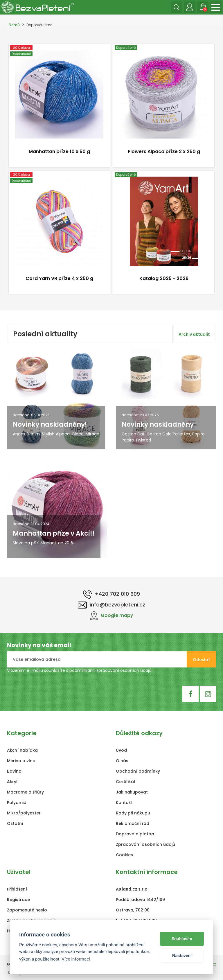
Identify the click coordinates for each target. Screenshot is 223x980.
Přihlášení (17, 889)
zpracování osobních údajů (124, 670)
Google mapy (111, 615)
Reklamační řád (133, 823)
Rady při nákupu (133, 813)
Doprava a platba (135, 834)
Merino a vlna (21, 761)
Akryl (12, 782)
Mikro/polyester (24, 813)
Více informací (76, 959)
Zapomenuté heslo (27, 910)
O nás (122, 761)
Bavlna (14, 771)
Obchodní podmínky (138, 771)
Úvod (121, 750)
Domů (14, 25)
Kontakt (124, 803)
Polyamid (17, 803)
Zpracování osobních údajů (145, 844)
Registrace (18, 900)
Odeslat (201, 660)
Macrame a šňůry (25, 792)
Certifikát (126, 782)
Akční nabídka (22, 750)
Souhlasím (182, 939)
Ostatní (15, 823)
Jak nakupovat (132, 792)
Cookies (124, 855)
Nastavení (182, 956)
